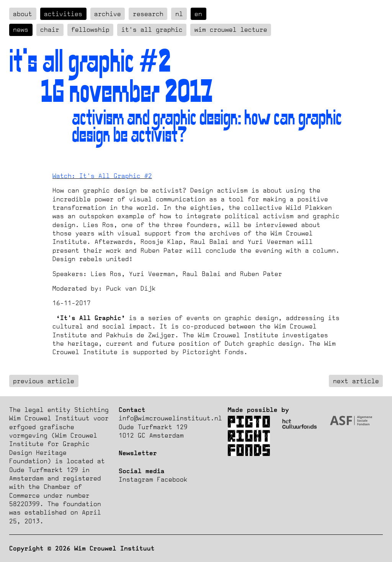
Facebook (172, 479)
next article (356, 381)
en (198, 14)
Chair (50, 29)
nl (179, 14)
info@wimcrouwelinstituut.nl (170, 418)
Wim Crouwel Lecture (231, 29)
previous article (44, 381)
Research (148, 14)
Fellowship (90, 29)
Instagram (136, 479)
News (21, 29)
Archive (108, 14)
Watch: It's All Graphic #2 (102, 176)
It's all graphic (152, 29)
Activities (63, 14)
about (23, 14)
